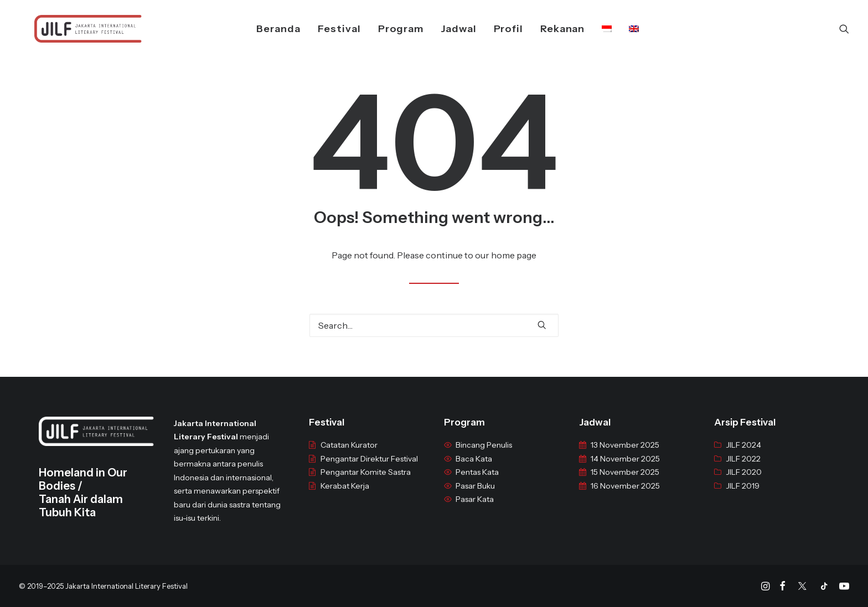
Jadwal (445, 29)
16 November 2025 (625, 495)
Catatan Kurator (349, 454)
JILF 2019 (743, 495)
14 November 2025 (625, 468)
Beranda (265, 29)
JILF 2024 (743, 454)
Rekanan (549, 29)
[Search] (844, 29)
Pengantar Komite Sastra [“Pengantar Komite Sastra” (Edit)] (366, 481)
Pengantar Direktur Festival (369, 468)
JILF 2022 (743, 468)
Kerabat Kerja (345, 495)
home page (514, 255)
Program (387, 29)
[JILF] (73, 29)
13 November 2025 (625, 454)
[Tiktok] (824, 588)
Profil (495, 29)
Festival (325, 29)
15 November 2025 (625, 481)
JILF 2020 (744, 481)
